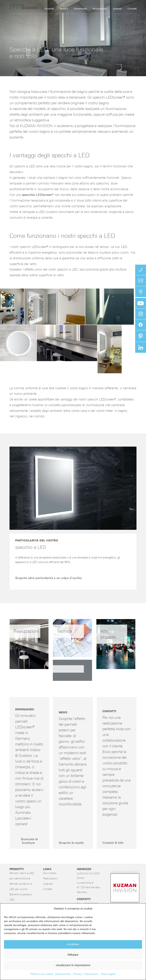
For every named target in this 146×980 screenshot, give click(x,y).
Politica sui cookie (42, 974)
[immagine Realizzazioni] (31, 645)
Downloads (50, 873)
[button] (12, 307)
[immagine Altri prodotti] (118, 646)
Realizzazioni (50, 879)
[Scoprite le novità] (72, 843)
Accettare (73, 944)
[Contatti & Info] (114, 843)
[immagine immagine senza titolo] (75, 672)
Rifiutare (73, 955)
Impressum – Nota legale (100, 974)
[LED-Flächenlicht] (38, 7)
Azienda (48, 884)
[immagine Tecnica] (75, 639)
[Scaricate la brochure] (29, 841)
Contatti (48, 889)
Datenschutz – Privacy (69, 974)
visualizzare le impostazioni (73, 965)
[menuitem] (49, 9)
